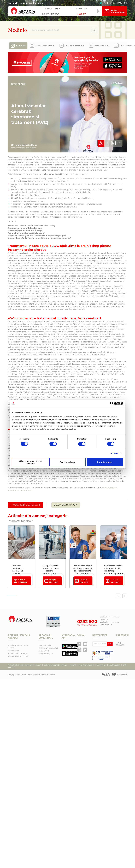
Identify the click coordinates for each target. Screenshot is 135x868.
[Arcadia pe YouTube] (85, 644)
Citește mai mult (20, 581)
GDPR (73, 665)
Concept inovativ (51, 9)
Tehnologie (81, 9)
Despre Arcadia (45, 645)
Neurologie (18, 84)
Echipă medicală (51, 14)
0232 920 (122, 3)
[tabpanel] (21, 557)
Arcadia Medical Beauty (18, 656)
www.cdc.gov (111, 488)
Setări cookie (115, 665)
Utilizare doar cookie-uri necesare (30, 462)
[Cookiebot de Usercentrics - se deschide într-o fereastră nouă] (112, 403)
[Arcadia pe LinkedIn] (85, 650)
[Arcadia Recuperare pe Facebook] (79, 644)
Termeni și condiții (87, 665)
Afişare (115, 453)
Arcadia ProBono (46, 654)
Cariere (38, 665)
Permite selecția (67, 462)
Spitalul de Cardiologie (17, 653)
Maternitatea (13, 651)
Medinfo (81, 14)
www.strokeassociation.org (20, 490)
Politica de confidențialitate (56, 665)
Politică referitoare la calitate (20, 665)
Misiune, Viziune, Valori (48, 648)
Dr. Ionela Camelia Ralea (24, 145)
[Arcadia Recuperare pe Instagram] (79, 650)
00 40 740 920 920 (87, 625)
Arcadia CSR (44, 651)
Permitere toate (105, 462)
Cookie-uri (102, 665)
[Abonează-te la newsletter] (110, 644)
